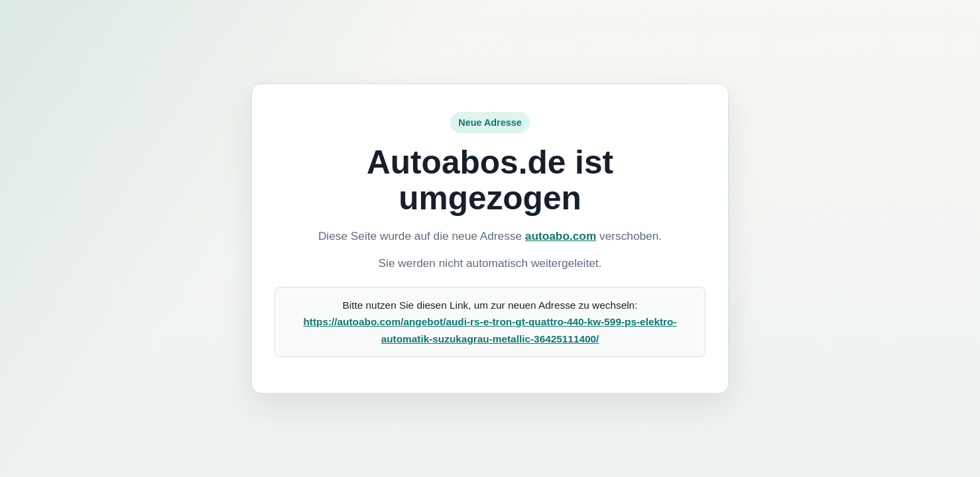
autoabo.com (561, 236)
